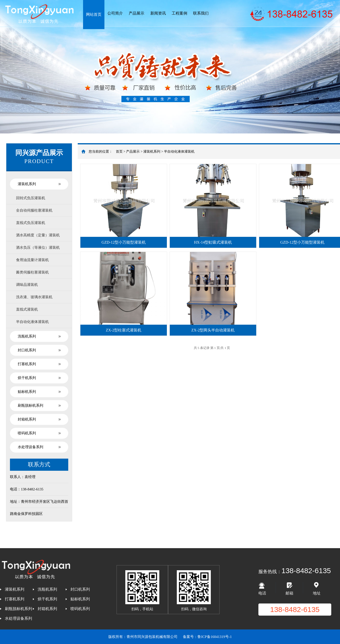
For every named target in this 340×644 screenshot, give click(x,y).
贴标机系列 (27, 392)
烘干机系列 (27, 378)
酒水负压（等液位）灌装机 (38, 248)
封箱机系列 (27, 419)
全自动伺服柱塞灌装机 (34, 210)
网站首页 (94, 14)
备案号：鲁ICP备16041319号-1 (207, 637)
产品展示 (136, 13)
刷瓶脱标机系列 (30, 405)
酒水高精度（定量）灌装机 (38, 235)
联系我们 (201, 13)
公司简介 (115, 13)
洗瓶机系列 (27, 336)
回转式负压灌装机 (31, 198)
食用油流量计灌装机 (32, 260)
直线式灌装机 (27, 309)
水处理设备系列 (30, 447)
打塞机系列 (27, 364)
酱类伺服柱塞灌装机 (32, 272)
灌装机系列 (27, 184)
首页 (119, 152)
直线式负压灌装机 (31, 223)
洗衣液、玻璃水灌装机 (34, 297)
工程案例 (179, 13)
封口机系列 (27, 350)
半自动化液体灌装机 (32, 322)
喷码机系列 (27, 433)
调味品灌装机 (27, 285)
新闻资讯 (158, 13)
